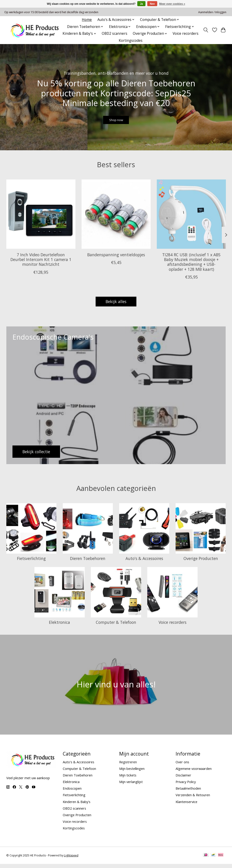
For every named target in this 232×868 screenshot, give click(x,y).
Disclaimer (183, 779)
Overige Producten (201, 562)
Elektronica (59, 626)
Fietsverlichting (31, 562)
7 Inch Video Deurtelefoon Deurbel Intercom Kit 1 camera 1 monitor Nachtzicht (41, 264)
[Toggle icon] (206, 30)
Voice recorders (186, 34)
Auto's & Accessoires (144, 562)
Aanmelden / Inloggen (212, 12)
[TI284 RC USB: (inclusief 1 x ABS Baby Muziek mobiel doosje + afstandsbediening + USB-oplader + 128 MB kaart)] (191, 218)
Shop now (116, 122)
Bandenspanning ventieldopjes (116, 259)
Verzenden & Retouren (193, 799)
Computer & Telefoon (116, 626)
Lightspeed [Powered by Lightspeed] (71, 859)
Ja (141, 4)
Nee (152, 4)
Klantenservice (186, 806)
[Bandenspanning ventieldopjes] (116, 218)
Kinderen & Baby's (77, 806)
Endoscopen (72, 792)
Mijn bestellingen (132, 773)
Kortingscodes (131, 41)
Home (87, 20)
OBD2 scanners (115, 34)
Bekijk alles (116, 306)
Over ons (182, 766)
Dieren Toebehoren (88, 562)
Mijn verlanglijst (131, 786)
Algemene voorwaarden (194, 773)
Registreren (128, 766)
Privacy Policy (186, 786)
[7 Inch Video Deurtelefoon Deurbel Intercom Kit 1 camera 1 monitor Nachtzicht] (41, 218)
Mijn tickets (128, 779)
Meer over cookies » (172, 4)
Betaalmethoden (188, 792)
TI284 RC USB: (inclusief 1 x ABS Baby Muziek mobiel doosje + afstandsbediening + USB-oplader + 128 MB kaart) (191, 266)
